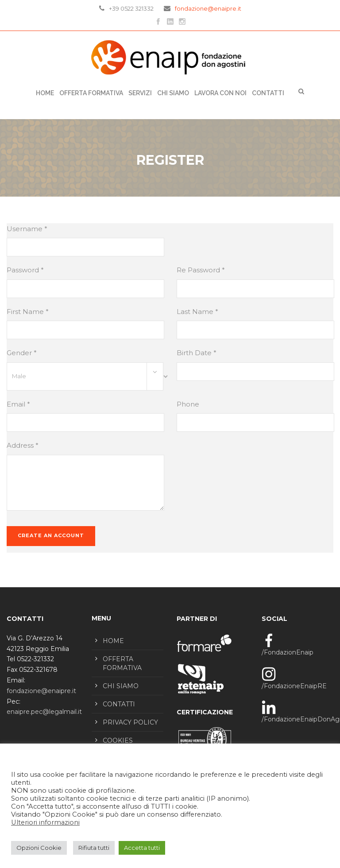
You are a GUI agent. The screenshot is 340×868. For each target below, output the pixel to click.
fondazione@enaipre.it (208, 8)
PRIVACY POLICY (130, 722)
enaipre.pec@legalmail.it (44, 712)
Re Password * (201, 270)
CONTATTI (268, 93)
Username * (27, 229)
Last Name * (197, 312)
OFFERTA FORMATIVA (91, 93)
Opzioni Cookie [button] (39, 848)
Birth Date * (197, 353)
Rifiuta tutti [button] (94, 848)
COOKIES (118, 740)
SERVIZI (140, 93)
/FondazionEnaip (288, 652)
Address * (23, 445)
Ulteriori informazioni (45, 822)
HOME (113, 641)
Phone (188, 404)
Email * (18, 404)
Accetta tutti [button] (142, 848)
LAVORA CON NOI (220, 93)
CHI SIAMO (173, 93)
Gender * (22, 353)
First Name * (28, 312)
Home (45, 93)
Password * (25, 270)
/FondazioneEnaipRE (294, 686)
